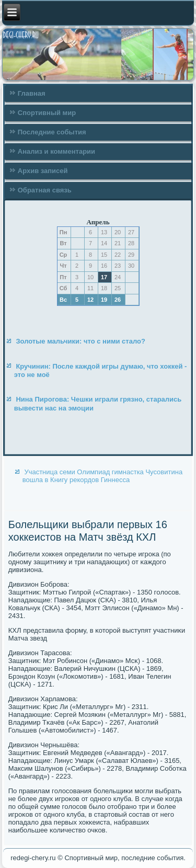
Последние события (52, 132)
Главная (32, 93)
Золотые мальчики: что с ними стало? (80, 341)
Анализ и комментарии (56, 151)
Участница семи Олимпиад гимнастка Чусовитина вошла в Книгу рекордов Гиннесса (102, 476)
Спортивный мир (47, 113)
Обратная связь (45, 190)
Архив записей (43, 171)
